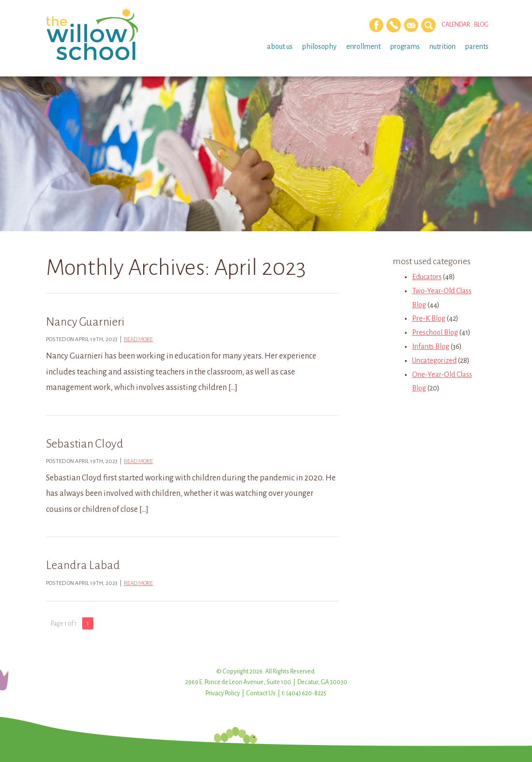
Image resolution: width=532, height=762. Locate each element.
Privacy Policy (223, 693)
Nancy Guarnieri (85, 322)
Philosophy (319, 46)
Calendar (456, 25)
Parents (477, 46)
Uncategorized (434, 360)
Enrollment (363, 46)
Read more (138, 339)
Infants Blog (431, 346)
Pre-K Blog (429, 318)
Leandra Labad (83, 565)
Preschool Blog (435, 332)
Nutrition (443, 46)
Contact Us (261, 693)
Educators (427, 277)
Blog (481, 25)
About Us (280, 46)
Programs (405, 46)
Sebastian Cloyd (85, 444)
